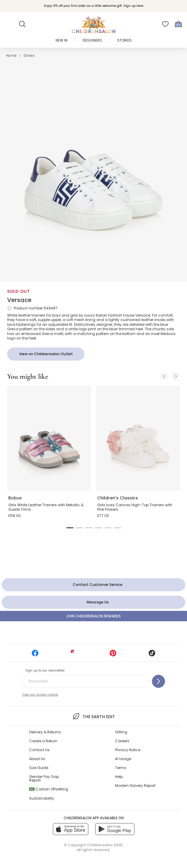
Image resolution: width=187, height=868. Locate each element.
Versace (19, 300)
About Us (37, 759)
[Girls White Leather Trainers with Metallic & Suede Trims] (49, 438)
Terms (121, 768)
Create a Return (43, 741)
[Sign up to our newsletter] (158, 681)
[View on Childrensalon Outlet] (46, 354)
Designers (92, 40)
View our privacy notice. (40, 695)
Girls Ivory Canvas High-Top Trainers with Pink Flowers (135, 507)
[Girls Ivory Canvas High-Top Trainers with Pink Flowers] (138, 438)
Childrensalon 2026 (105, 845)
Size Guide (39, 768)
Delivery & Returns (45, 732)
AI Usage (123, 759)
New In (62, 40)
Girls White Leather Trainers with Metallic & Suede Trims (46, 507)
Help (119, 777)
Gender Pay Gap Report (44, 778)
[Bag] (178, 24)
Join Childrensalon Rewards (93, 616)
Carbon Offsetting (49, 789)
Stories (124, 40)
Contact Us (39, 750)
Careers (122, 741)
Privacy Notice (128, 750)
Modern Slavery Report (135, 786)
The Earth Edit (93, 716)
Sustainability (42, 798)
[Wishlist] (165, 24)
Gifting (121, 732)
